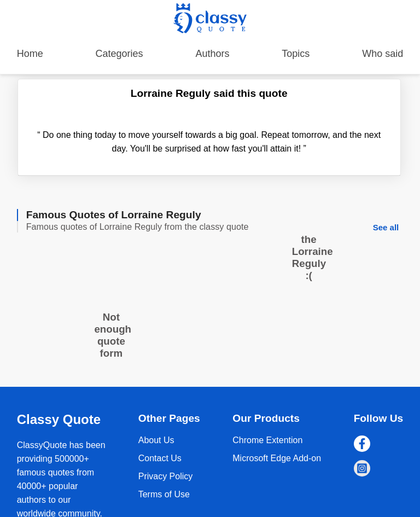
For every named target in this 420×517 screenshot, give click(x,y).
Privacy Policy (166, 476)
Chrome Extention (267, 440)
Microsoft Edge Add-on (277, 458)
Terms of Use (164, 494)
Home (30, 54)
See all (386, 227)
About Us (156, 440)
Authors (212, 54)
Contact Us (160, 458)
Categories (119, 54)
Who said (383, 54)
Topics (296, 54)
